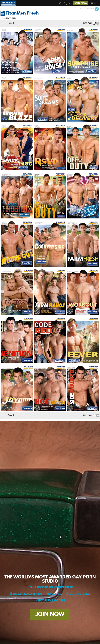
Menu (95, 3)
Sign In (67, 3)
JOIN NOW (81, 3)
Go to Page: (87, 23)
